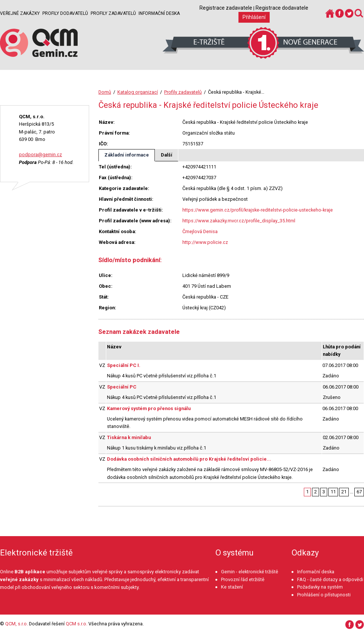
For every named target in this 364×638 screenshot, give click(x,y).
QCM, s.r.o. (17, 624)
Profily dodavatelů (65, 13)
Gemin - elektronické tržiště (250, 572)
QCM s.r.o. (77, 624)
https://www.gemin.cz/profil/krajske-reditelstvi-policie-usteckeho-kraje (258, 210)
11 (333, 492)
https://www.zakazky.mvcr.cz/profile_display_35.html (239, 221)
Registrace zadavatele (226, 8)
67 (359, 492)
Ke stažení (232, 587)
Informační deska (159, 13)
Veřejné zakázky (20, 13)
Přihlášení (254, 17)
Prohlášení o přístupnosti (324, 595)
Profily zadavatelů (113, 13)
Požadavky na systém (320, 587)
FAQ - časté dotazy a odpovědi (330, 579)
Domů (105, 92)
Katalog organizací (138, 92)
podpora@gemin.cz (40, 154)
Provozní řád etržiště (243, 579)
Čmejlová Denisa (200, 231)
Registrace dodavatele (282, 8)
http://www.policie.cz (205, 242)
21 (344, 492)
